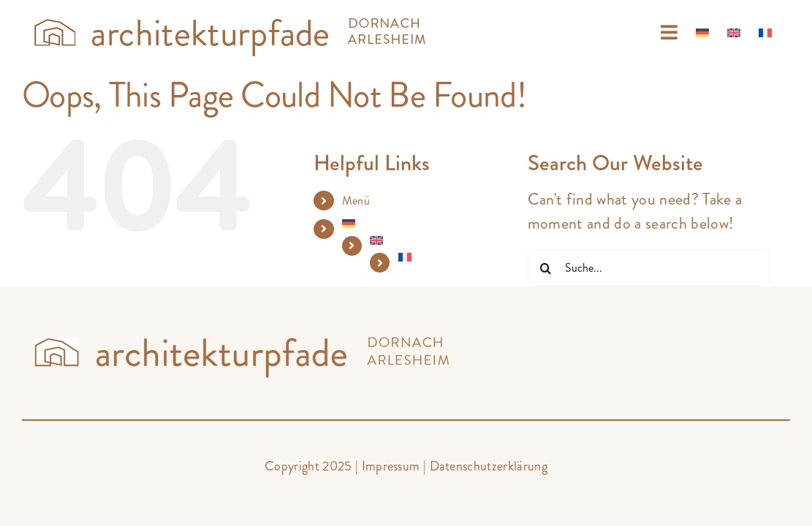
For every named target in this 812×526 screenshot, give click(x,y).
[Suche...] (648, 268)
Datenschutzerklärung (489, 466)
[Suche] (546, 268)
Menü (356, 201)
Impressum (391, 466)
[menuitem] (687, 33)
